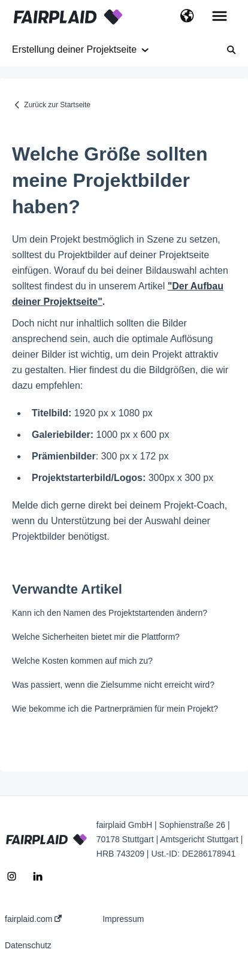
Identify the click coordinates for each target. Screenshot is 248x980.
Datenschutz (28, 945)
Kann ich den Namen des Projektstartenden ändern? (110, 613)
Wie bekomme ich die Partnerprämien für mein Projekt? (115, 709)
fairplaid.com (33, 919)
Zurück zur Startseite (57, 105)
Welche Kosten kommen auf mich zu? (82, 661)
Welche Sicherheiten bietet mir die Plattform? (96, 637)
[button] (187, 17)
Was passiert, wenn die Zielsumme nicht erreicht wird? (113, 685)
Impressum (123, 919)
